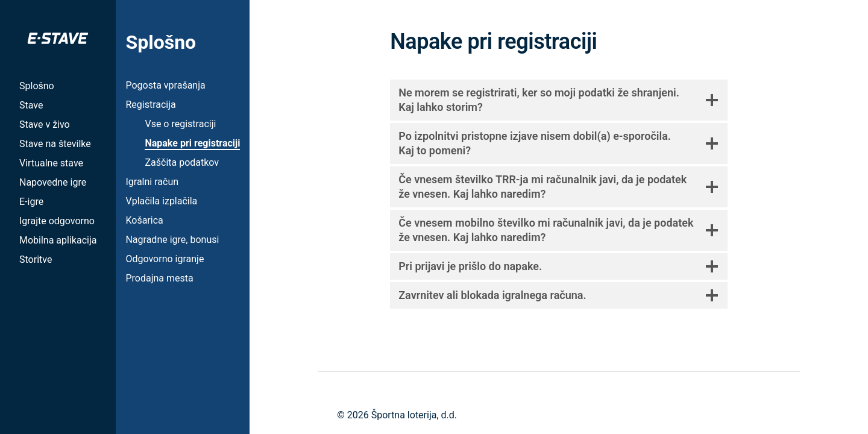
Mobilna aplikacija (58, 240)
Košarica (144, 220)
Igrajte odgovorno (57, 221)
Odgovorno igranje (165, 259)
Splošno (37, 86)
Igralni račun (152, 182)
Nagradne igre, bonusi (172, 240)
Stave (31, 105)
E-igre (31, 202)
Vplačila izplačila (161, 201)
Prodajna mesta (159, 278)
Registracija (150, 105)
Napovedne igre (53, 182)
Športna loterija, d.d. (414, 415)
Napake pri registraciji (192, 143)
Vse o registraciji (180, 124)
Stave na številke (55, 144)
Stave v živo (45, 124)
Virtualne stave (51, 163)
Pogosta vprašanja (165, 85)
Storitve (36, 259)
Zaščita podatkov (182, 162)
